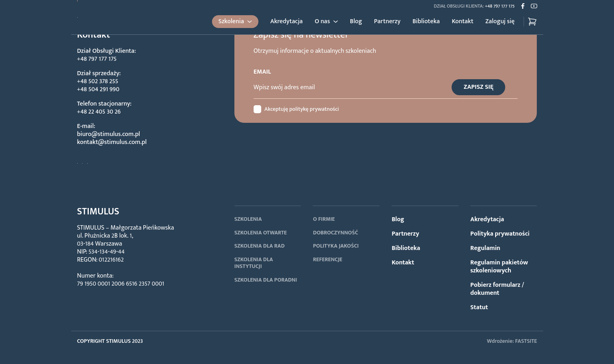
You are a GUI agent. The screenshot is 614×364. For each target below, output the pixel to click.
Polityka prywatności (500, 234)
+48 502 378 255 (98, 81)
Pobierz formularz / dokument (497, 289)
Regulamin (485, 248)
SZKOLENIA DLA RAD (260, 246)
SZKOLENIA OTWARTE (261, 233)
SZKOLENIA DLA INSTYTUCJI (254, 263)
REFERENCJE (327, 259)
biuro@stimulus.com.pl (109, 134)
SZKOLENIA (248, 219)
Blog (356, 22)
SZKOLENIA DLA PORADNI (266, 280)
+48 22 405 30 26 (99, 112)
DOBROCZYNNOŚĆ (335, 233)
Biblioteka (426, 22)
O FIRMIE (324, 219)
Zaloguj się (500, 22)
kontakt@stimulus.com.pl (112, 142)
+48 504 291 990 (98, 89)
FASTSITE (526, 341)
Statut (479, 307)
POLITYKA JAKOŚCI (336, 246)
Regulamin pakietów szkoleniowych (499, 267)
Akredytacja (287, 22)
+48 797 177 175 (500, 6)
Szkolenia (231, 21)
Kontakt (462, 22)
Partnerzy (387, 22)
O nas (322, 22)
